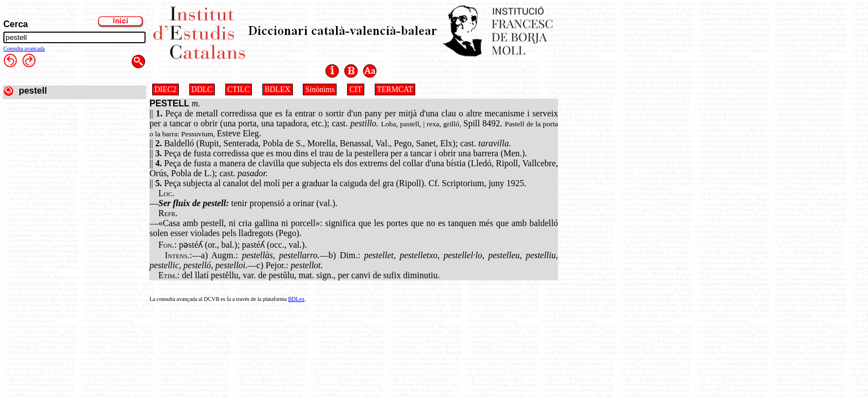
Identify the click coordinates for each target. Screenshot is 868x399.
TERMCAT (395, 89)
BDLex (296, 299)
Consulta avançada (24, 48)
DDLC (202, 89)
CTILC (239, 89)
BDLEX (278, 89)
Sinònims (320, 89)
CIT (356, 89)
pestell (33, 91)
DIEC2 (166, 89)
